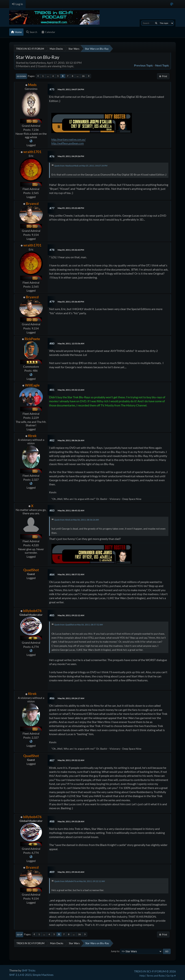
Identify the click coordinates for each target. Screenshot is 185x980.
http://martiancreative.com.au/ (68, 139)
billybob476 (32, 611)
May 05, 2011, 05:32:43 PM (71, 250)
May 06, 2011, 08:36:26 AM (71, 440)
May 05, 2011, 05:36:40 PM (71, 302)
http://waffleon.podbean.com (68, 143)
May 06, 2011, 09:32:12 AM (71, 760)
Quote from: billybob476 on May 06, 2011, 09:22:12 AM (79, 881)
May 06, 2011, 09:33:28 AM (71, 821)
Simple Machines (43, 975)
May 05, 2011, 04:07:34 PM (71, 89)
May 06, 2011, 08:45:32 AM (71, 510)
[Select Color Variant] (172, 4)
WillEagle (32, 385)
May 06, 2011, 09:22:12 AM (71, 615)
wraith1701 (32, 152)
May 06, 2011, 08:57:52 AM (71, 574)
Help (142, 976)
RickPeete (32, 339)
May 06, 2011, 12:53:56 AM (71, 343)
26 (83, 76)
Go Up (20, 935)
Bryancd (32, 203)
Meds (32, 85)
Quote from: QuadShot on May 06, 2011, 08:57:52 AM (78, 625)
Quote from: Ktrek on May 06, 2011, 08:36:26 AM (77, 520)
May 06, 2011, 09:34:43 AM (71, 872)
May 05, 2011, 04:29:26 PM (71, 156)
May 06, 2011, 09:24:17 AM (71, 698)
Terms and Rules (156, 976)
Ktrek (32, 436)
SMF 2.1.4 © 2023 (20, 975)
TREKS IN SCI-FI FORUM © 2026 (155, 971)
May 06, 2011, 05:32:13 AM (71, 390)
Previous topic (144, 65)
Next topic (162, 65)
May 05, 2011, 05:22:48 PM (71, 208)
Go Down (21, 76)
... (48, 76)
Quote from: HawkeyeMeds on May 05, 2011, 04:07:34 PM (81, 166)
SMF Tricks (29, 970)
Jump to (115, 951)
